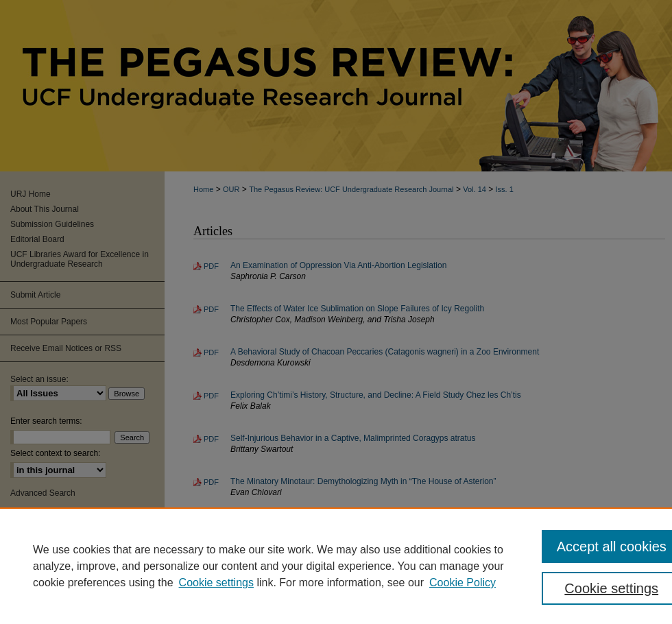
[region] (336, 566)
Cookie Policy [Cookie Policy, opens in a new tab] (463, 583)
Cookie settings (216, 583)
